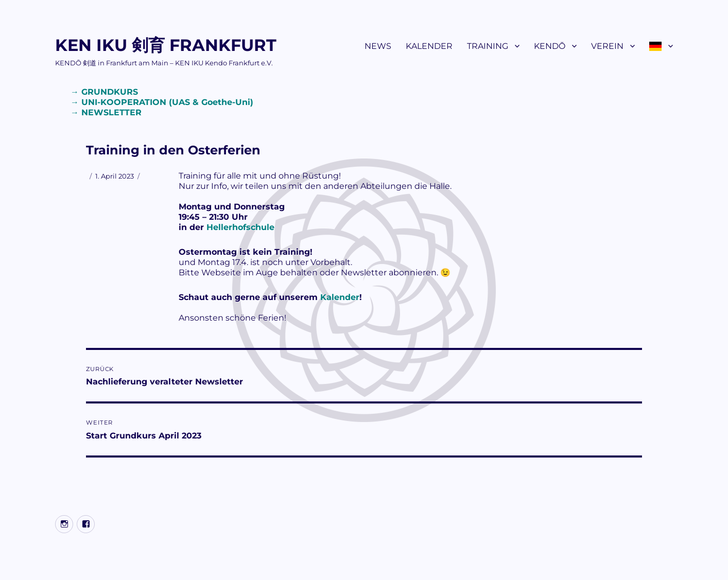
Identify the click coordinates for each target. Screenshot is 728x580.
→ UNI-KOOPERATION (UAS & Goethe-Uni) (162, 102)
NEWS (378, 46)
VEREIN (607, 46)
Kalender (340, 297)
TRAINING (488, 46)
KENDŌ (550, 46)
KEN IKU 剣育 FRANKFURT (166, 45)
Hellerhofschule (240, 227)
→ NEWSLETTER (106, 112)
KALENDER (429, 46)
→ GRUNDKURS (104, 92)
